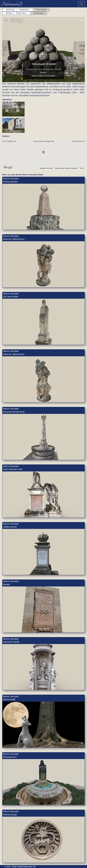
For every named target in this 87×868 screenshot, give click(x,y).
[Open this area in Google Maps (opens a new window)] (8, 167)
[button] (43, 152)
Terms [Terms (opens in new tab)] (82, 168)
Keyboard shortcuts (46, 168)
